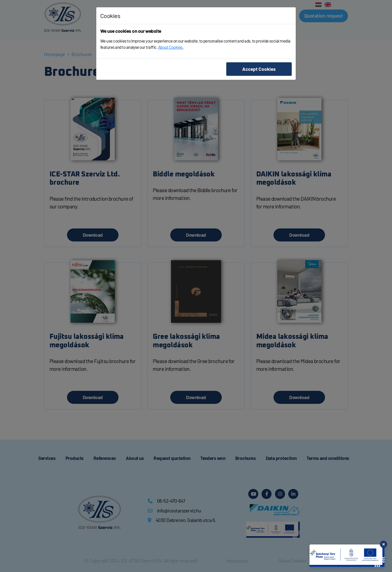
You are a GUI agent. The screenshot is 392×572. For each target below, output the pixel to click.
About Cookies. (171, 47)
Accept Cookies (259, 69)
